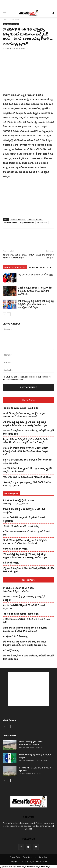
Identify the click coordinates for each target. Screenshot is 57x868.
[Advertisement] (29, 5)
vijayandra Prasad (27, 222)
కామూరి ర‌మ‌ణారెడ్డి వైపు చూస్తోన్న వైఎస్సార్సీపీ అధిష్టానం (24, 510)
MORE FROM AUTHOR (40, 267)
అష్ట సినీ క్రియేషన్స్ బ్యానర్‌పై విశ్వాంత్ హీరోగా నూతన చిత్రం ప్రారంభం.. (27, 461)
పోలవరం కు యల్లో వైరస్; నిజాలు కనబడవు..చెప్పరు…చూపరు (19, 502)
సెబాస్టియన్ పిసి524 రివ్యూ (15, 549)
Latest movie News (35, 219)
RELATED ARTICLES (15, 267)
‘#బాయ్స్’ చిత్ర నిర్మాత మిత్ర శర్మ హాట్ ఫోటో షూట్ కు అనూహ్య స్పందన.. (27, 484)
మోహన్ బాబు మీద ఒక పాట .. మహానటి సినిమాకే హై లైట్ (15, 256)
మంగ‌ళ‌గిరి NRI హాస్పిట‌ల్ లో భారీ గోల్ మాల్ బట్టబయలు (24, 519)
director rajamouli (18, 219)
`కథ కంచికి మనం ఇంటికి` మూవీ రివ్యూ (35, 275)
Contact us (43, 857)
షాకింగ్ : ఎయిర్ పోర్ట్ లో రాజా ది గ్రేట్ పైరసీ (41, 256)
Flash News (14, 20)
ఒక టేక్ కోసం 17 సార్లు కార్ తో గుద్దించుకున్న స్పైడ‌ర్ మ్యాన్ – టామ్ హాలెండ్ (27, 470)
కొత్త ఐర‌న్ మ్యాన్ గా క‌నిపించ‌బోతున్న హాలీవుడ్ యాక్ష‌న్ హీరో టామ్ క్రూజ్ (28, 432)
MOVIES (16, 24)
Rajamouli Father (10, 222)
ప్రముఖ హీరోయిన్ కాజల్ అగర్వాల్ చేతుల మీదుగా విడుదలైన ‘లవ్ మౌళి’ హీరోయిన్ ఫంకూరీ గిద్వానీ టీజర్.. (26, 451)
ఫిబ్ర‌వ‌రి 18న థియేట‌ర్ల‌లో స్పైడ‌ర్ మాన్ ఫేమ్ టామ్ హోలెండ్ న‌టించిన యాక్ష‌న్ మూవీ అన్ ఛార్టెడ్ (25, 441)
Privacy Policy (15, 857)
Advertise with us (30, 857)
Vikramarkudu (42, 222)
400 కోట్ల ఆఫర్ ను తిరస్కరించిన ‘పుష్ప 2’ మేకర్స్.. (27, 477)
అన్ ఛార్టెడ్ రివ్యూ (11, 563)
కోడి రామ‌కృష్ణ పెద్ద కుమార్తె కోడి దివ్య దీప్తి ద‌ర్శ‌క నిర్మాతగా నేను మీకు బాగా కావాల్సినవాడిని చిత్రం (36, 304)
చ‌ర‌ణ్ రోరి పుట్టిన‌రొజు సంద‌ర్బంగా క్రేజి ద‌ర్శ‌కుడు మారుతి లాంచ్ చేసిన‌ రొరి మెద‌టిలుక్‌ (35, 291)
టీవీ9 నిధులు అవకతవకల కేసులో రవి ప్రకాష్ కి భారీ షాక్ (26, 533)
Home (5, 20)
